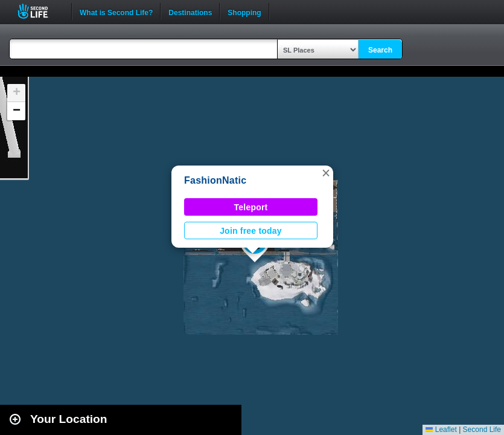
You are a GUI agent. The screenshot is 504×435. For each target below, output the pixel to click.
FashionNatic (215, 180)
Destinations (190, 11)
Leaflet (441, 430)
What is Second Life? (116, 11)
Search (380, 50)
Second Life (40, 11)
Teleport (251, 207)
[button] (326, 173)
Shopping (244, 11)
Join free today (251, 231)
